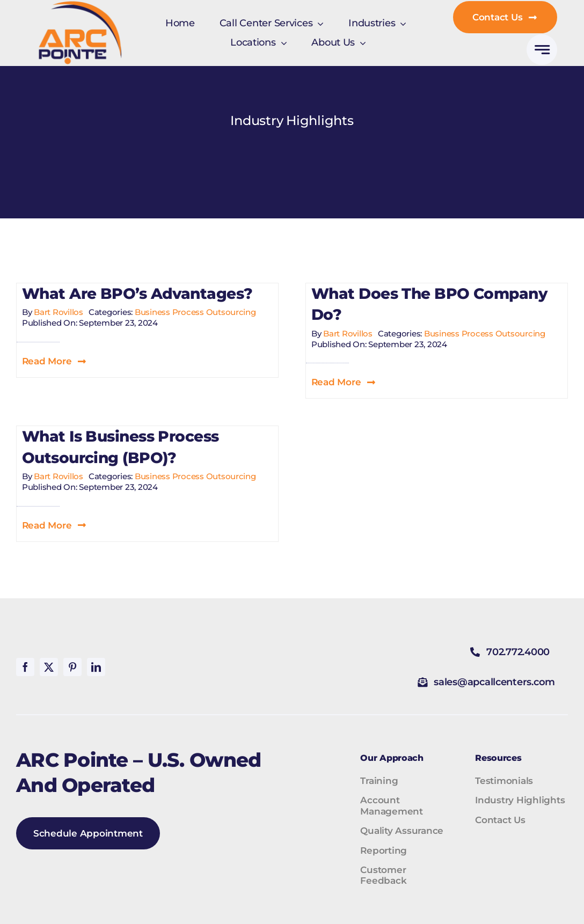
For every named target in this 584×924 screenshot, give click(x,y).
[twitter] (49, 667)
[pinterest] (72, 667)
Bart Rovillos (59, 312)
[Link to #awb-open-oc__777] (542, 50)
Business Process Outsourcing (195, 312)
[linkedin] (96, 667)
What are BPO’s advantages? (137, 294)
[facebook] (25, 667)
